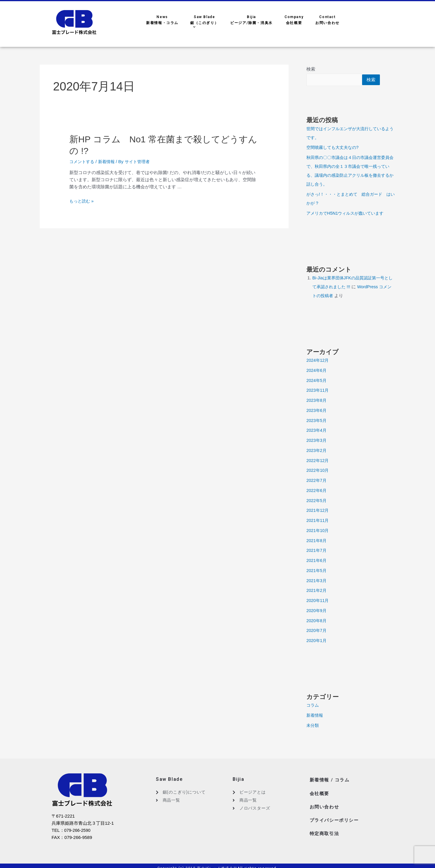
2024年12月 (318, 361)
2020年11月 (318, 601)
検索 (311, 69)
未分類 (313, 726)
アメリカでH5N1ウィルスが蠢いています (348, 214)
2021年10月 (318, 531)
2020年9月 (317, 611)
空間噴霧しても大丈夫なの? (334, 148)
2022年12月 (318, 461)
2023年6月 (317, 411)
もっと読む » (82, 201)
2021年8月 (317, 541)
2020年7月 (317, 631)
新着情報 (109, 161)
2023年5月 (317, 421)
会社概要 (320, 792)
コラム (313, 706)
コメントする (83, 161)
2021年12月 (318, 511)
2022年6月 (317, 491)
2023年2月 (317, 451)
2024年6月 (317, 371)
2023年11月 (318, 391)
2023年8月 (317, 401)
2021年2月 (317, 591)
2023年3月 (317, 441)
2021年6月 (317, 561)
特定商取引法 (325, 827)
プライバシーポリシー (336, 815)
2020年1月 (317, 641)
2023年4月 (317, 431)
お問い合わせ (325, 804)
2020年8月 (317, 621)
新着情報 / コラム (331, 780)
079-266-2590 (78, 831)
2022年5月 (317, 501)
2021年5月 (317, 571)
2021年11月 (318, 521)
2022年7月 (317, 481)
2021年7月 (317, 551)
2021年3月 (317, 581)
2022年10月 (318, 471)
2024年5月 (317, 381)
